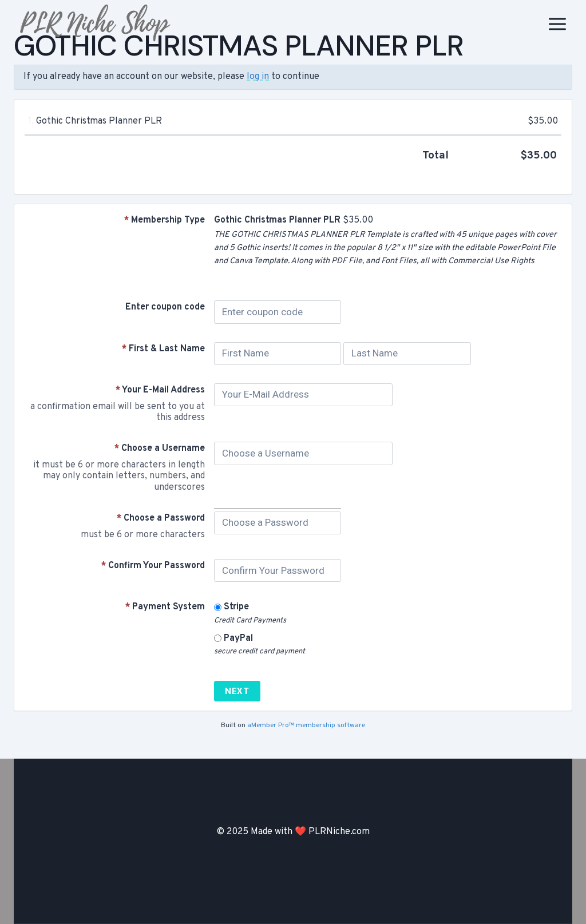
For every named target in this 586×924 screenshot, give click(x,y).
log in (258, 77)
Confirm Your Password (153, 566)
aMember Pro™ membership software (306, 725)
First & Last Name (163, 349)
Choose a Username (160, 449)
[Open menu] (557, 24)
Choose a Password (161, 518)
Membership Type (165, 220)
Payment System (165, 607)
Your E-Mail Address (160, 390)
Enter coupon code (165, 307)
